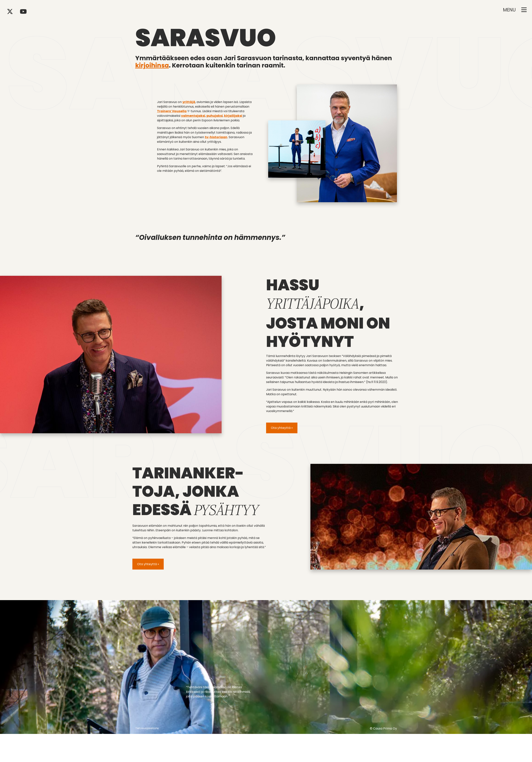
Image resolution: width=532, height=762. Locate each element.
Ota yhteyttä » (282, 428)
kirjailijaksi (233, 116)
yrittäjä (189, 102)
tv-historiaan (216, 137)
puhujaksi (215, 116)
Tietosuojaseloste (147, 728)
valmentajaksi (193, 116)
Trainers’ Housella (172, 111)
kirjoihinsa (152, 65)
